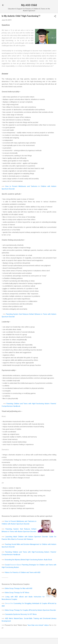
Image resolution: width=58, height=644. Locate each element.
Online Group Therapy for (14, 588)
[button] (55, 16)
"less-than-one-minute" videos (38, 625)
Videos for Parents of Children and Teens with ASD (23, 572)
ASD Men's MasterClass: (15, 618)
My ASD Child (29, 5)
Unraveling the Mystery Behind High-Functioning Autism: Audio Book (28, 560)
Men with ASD (27, 588)
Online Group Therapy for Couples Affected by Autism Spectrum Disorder (30, 610)
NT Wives (26, 593)
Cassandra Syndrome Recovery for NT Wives (21, 614)
